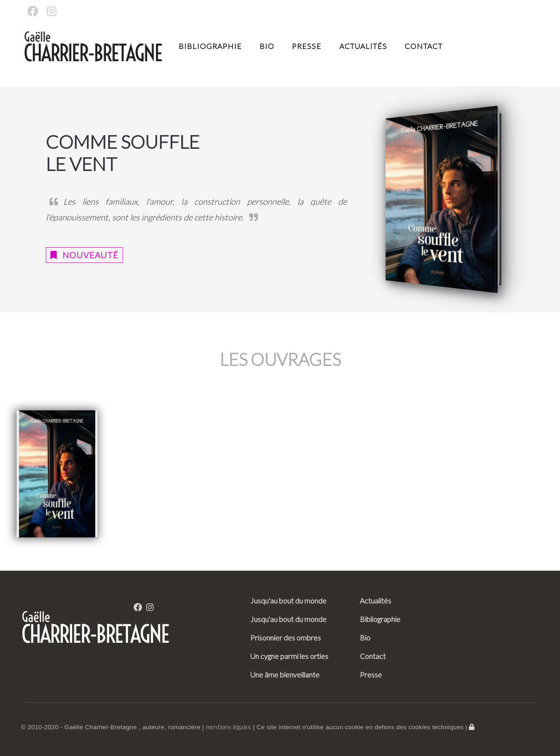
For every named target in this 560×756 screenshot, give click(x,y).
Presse (307, 46)
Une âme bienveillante (285, 674)
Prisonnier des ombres (286, 637)
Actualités (363, 46)
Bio (267, 46)
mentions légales (228, 727)
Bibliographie (210, 46)
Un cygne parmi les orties (289, 656)
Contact (424, 46)
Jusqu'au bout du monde (288, 601)
